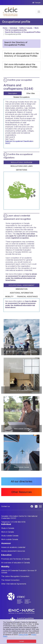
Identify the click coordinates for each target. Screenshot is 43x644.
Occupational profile (13, 34)
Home (5, 28)
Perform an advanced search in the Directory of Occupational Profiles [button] (21, 55)
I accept (21, 641)
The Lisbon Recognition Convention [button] (15, 576)
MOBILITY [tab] (9, 297)
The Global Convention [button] (10, 580)
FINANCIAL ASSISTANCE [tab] (27, 297)
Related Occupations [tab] (21, 97)
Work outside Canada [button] (10, 539)
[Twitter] (36, 506)
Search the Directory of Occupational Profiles (23, 32)
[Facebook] (32, 506)
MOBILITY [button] (5, 567)
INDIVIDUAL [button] (6, 524)
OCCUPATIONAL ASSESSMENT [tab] (21, 285)
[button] (10, 12)
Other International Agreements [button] (14, 584)
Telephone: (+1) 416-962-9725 (13, 522)
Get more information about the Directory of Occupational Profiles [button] (21, 66)
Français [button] (38, 3)
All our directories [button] (22, 481)
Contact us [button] (5, 506)
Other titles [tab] (31, 93)
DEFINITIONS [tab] (22, 170)
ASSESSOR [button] (6, 543)
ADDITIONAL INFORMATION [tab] (21, 293)
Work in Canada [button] (7, 532)
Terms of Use (23, 635)
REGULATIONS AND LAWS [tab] (21, 166)
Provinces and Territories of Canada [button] (15, 559)
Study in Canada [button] (8, 528)
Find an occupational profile (16, 30)
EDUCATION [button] (6, 555)
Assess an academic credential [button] (13, 547)
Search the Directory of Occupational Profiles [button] (16, 44)
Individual (13, 28)
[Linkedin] (40, 506)
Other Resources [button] (21, 492)
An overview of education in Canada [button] (16, 563)
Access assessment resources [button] (13, 551)
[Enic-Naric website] (21, 611)
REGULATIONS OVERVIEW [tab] (21, 162)
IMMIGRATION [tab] (22, 289)
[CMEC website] (21, 600)
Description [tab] (13, 93)
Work (36, 28)
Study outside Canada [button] (10, 536)
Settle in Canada (26, 28)
